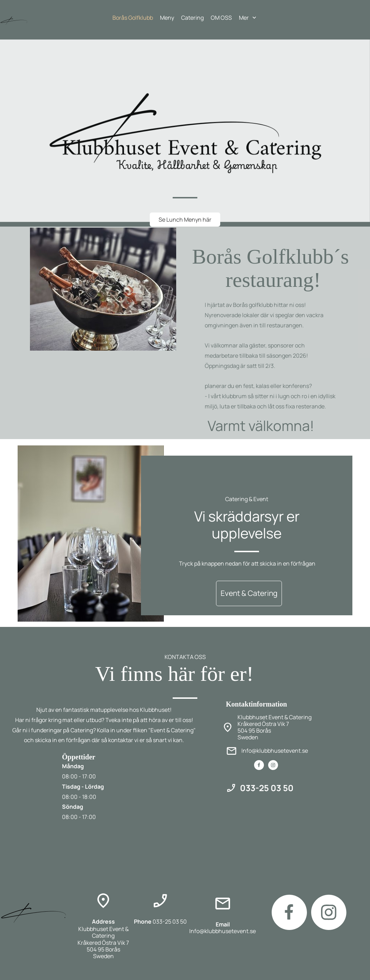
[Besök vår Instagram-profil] (273, 765)
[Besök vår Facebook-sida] (259, 765)
